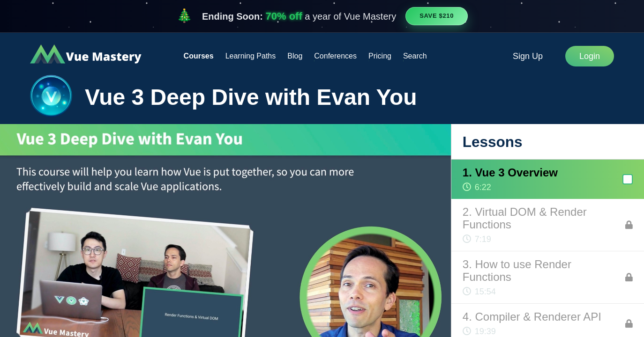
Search (415, 56)
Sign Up (528, 56)
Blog (295, 56)
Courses (199, 56)
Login (590, 56)
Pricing (380, 56)
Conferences (335, 56)
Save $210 (437, 16)
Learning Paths (251, 56)
